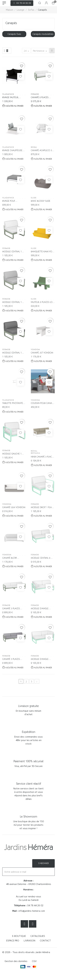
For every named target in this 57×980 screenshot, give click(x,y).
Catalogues (38, 936)
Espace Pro (13, 940)
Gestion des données (16, 961)
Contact (45, 940)
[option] (14, 34)
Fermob (35, 94)
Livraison (29, 940)
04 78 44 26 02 (35, 905)
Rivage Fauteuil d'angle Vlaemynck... (14, 98)
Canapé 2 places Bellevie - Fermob (40, 98)
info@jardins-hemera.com (32, 911)
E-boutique (19, 936)
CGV (34, 961)
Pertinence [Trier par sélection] (39, 51)
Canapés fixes (14, 34)
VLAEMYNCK (8, 94)
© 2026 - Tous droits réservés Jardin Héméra (26, 952)
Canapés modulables (43, 34)
